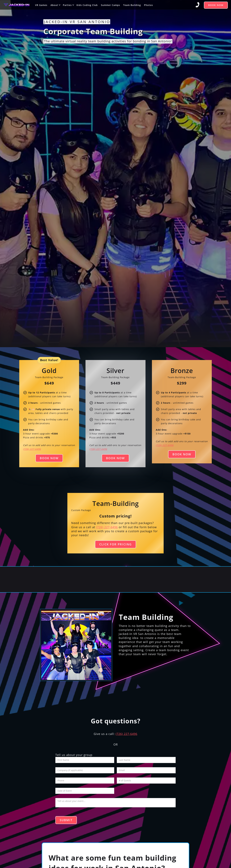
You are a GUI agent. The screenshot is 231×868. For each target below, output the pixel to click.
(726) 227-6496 (107, 527)
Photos (148, 5)
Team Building (132, 5)
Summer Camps (110, 5)
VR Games (41, 5)
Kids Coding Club (87, 5)
